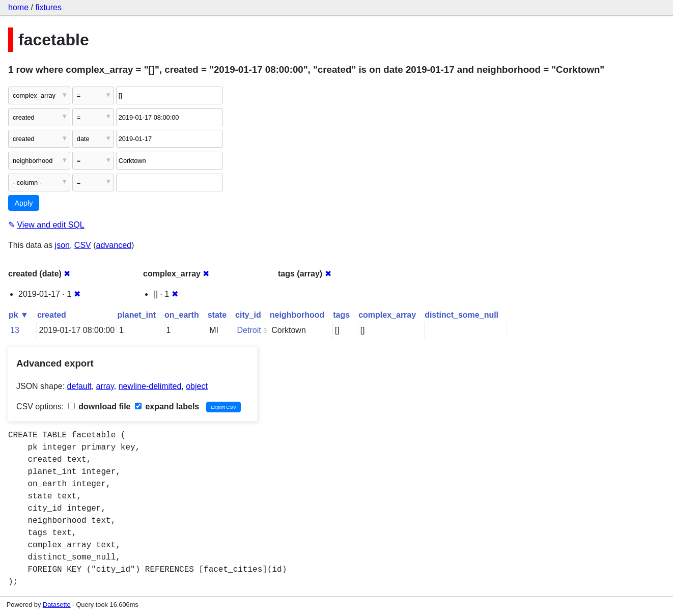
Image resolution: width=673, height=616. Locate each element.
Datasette (57, 605)
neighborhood (297, 315)
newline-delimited (150, 386)
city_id (248, 315)
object (197, 386)
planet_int (137, 315)
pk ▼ (19, 315)
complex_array (387, 315)
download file (100, 407)
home (18, 7)
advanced (114, 245)
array (105, 386)
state (217, 315)
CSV (83, 245)
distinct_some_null (461, 315)
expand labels (167, 407)
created (52, 315)
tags (341, 315)
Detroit (249, 330)
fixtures (48, 7)
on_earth (182, 315)
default (79, 386)
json (62, 245)
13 (15, 330)
